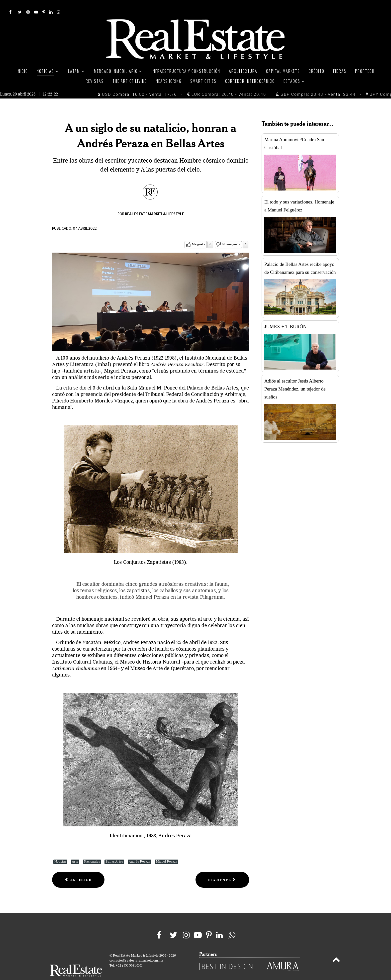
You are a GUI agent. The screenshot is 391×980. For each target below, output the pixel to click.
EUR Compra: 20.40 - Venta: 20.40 (227, 83)
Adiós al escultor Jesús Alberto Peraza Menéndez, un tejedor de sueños (295, 378)
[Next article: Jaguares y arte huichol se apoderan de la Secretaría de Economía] (222, 869)
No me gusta (231, 233)
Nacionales (92, 850)
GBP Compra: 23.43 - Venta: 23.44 (316, 83)
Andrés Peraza (140, 850)
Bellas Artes (114, 850)
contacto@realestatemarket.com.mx (136, 950)
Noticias (60, 850)
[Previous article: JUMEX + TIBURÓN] (78, 869)
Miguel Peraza (167, 850)
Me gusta (198, 233)
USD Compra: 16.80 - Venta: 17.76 (137, 83)
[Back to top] (336, 950)
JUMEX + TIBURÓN (285, 315)
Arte (75, 850)
